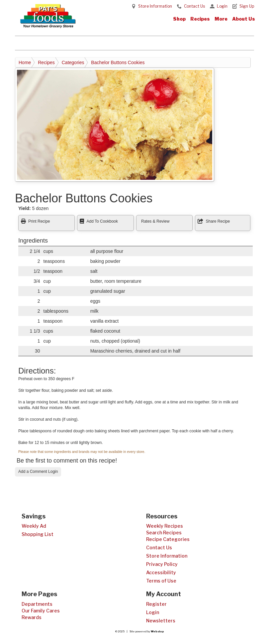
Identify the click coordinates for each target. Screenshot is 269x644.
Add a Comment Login (38, 472)
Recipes (200, 19)
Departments (37, 604)
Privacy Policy (162, 564)
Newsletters (161, 621)
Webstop (157, 631)
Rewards (32, 617)
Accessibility (161, 572)
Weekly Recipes (165, 526)
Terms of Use (161, 581)
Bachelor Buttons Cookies (118, 62)
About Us (244, 19)
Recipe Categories (168, 539)
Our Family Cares (41, 611)
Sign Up (247, 6)
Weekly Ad (34, 526)
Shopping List (38, 534)
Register (156, 604)
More (221, 19)
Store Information (155, 6)
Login (222, 6)
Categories (73, 62)
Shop (179, 19)
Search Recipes (164, 533)
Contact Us (194, 6)
